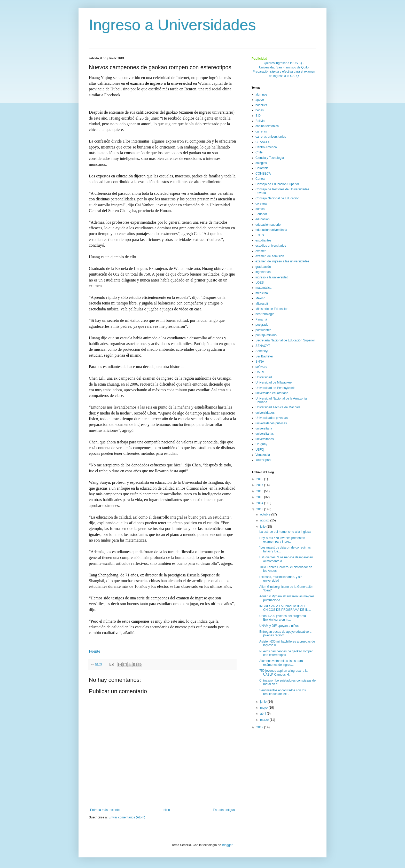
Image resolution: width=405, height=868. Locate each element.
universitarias (265, 434)
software (261, 367)
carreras (261, 131)
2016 (260, 491)
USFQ (260, 450)
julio (263, 527)
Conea (260, 179)
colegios (261, 163)
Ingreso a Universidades (172, 25)
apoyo (260, 100)
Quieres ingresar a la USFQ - (284, 63)
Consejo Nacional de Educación (277, 198)
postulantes (263, 330)
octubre (266, 514)
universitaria (264, 428)
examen (261, 251)
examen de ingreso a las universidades (282, 261)
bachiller (261, 105)
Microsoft (262, 304)
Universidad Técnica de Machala (278, 407)
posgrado (262, 325)
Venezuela (263, 455)
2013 (260, 509)
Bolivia (260, 121)
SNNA (260, 362)
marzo (265, 720)
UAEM (260, 372)
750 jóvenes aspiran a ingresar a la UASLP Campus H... (283, 672)
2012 (260, 727)
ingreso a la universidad (272, 277)
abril (263, 714)
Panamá (261, 319)
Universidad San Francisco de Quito (284, 67)
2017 (260, 485)
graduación (263, 267)
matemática (263, 288)
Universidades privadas (272, 418)
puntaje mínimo (266, 335)
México (260, 298)
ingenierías (263, 272)
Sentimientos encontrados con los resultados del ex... (283, 692)
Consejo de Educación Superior (277, 184)
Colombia (262, 168)
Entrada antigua (224, 810)
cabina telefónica (267, 126)
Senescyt (262, 351)
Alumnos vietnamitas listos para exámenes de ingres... (281, 663)
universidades (265, 413)
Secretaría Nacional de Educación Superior (285, 340)
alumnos (261, 95)
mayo (264, 708)
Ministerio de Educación (272, 309)
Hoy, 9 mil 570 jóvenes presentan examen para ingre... (282, 540)
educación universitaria (271, 230)
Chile (259, 152)
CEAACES (263, 142)
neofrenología (265, 314)
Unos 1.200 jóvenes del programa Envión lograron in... (283, 618)
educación (263, 219)
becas (260, 110)
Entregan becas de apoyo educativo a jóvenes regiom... (285, 634)
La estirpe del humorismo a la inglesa (285, 532)
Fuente (95, 651)
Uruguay (261, 444)
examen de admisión (270, 256)
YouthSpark (263, 460)
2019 (260, 479)
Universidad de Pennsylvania (275, 388)
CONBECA (263, 174)
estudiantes (263, 240)
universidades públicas (271, 423)
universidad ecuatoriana (272, 393)
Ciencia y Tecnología (270, 158)
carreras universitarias (271, 137)
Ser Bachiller (264, 356)
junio (264, 702)
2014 (260, 503)
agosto (265, 520)
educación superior (268, 225)
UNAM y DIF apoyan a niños (279, 626)
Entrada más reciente (105, 810)
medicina (262, 293)
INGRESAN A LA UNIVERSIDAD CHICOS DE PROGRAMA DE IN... (285, 608)
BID (258, 116)
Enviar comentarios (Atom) (127, 817)
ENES (260, 235)
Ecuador (261, 214)
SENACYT (263, 346)
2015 (260, 497)
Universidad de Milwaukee (274, 382)
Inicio (166, 810)
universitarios (265, 439)
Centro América (266, 147)
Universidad (264, 377)
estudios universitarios (271, 246)
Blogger (227, 845)
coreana (261, 204)
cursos (260, 209)
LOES (260, 283)
